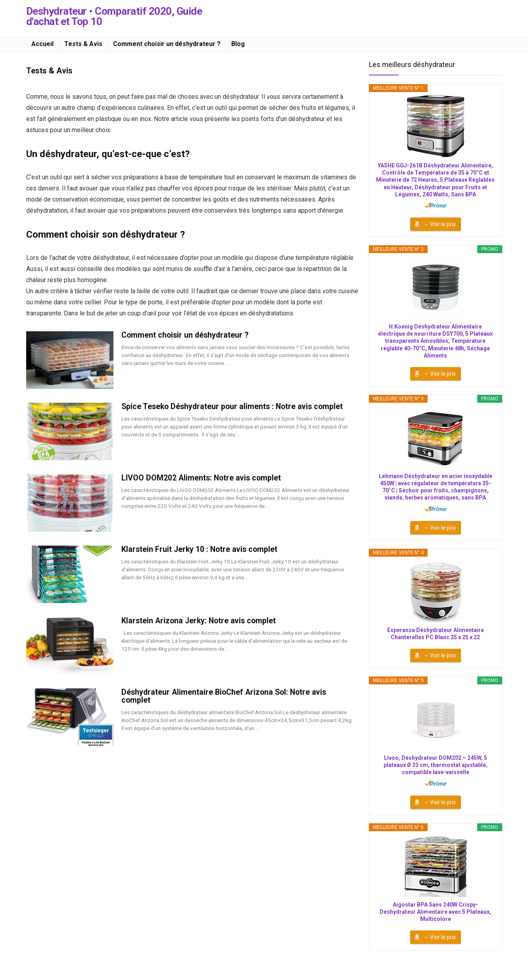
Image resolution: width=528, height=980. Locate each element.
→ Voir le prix (440, 224)
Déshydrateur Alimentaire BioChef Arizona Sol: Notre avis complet (224, 696)
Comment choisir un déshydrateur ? (167, 44)
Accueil (42, 44)
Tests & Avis (83, 44)
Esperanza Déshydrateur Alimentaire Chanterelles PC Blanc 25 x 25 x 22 (436, 634)
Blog (238, 44)
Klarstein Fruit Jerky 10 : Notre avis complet (199, 549)
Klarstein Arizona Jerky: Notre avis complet (199, 621)
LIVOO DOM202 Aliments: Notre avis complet (201, 478)
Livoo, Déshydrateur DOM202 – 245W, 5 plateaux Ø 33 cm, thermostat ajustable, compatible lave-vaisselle (436, 765)
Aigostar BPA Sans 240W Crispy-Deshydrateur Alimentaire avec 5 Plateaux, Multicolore (435, 912)
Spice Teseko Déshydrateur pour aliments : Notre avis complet (232, 406)
